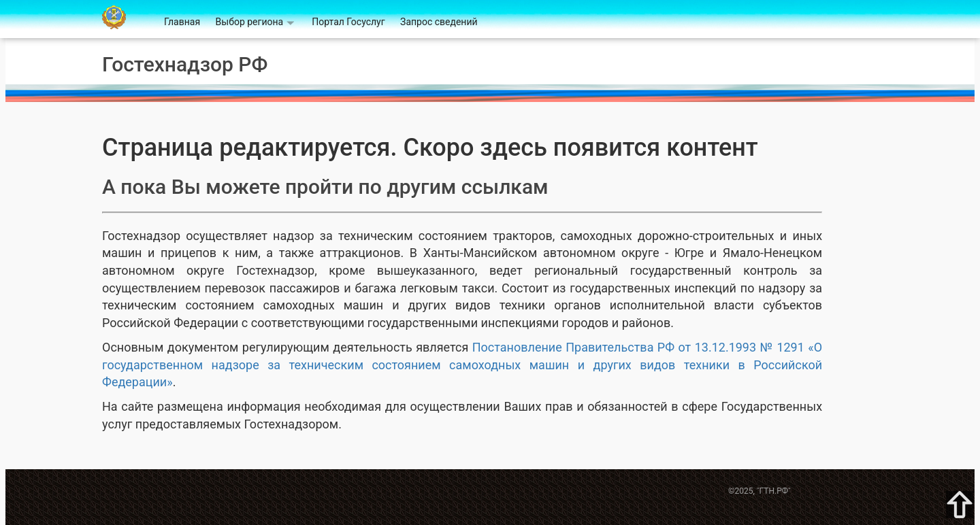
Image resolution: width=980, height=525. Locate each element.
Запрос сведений (439, 22)
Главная (182, 22)
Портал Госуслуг (348, 22)
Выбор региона (250, 22)
